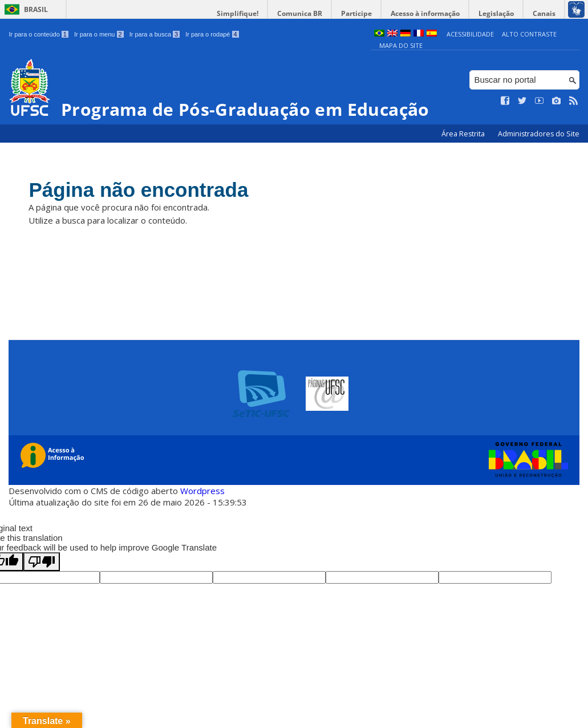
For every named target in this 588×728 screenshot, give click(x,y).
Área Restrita (464, 134)
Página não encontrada (138, 190)
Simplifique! (238, 13)
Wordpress (202, 491)
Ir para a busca (155, 34)
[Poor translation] (42, 562)
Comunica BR (300, 13)
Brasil (36, 9)
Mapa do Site (401, 45)
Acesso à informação (425, 13)
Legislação (496, 13)
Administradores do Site (539, 134)
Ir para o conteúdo (38, 34)
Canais (544, 13)
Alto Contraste (529, 34)
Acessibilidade (470, 34)
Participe (356, 13)
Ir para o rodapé (212, 34)
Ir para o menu (99, 34)
